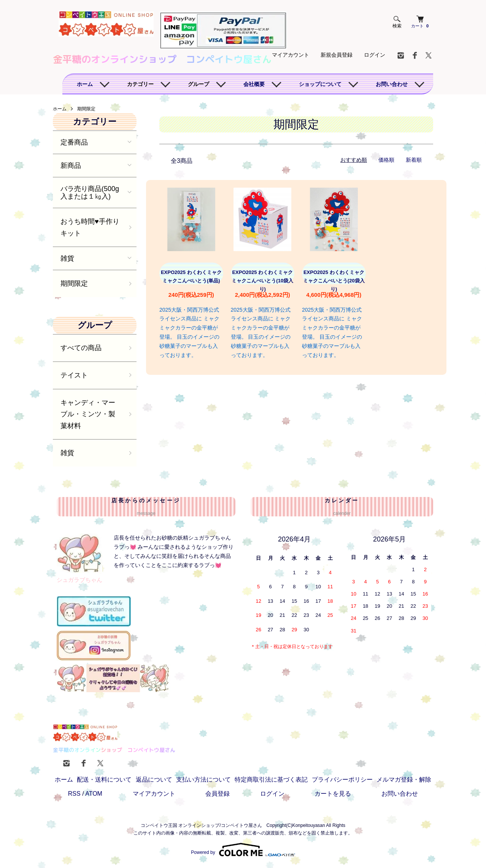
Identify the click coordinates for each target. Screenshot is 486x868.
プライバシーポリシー (342, 780)
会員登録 (218, 794)
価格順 (386, 160)
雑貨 (67, 258)
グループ (199, 84)
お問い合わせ (392, 84)
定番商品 (74, 142)
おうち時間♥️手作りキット (90, 227)
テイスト (74, 375)
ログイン (375, 55)
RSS (74, 794)
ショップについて (320, 84)
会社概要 (254, 84)
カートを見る (333, 794)
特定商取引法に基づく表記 (271, 780)
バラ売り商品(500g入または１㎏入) (90, 193)
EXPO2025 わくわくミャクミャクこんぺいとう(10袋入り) (262, 281)
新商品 (71, 166)
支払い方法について (203, 780)
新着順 (414, 160)
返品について (154, 780)
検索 (397, 22)
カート (420, 22)
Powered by (243, 850)
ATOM (94, 794)
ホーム (85, 84)
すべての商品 (81, 348)
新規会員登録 (337, 55)
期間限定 (86, 109)
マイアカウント (291, 55)
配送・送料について (104, 780)
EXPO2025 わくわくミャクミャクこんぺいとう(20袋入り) (334, 281)
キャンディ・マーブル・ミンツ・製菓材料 (88, 414)
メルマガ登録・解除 (404, 780)
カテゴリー (140, 84)
